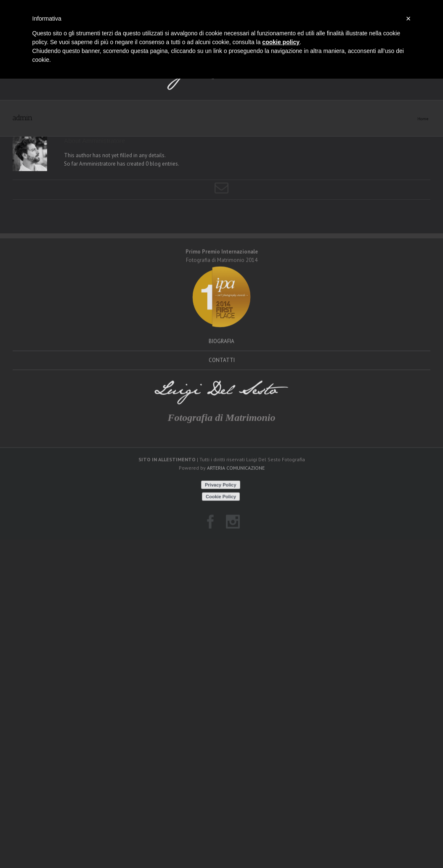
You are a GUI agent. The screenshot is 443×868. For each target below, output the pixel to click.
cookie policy (281, 42)
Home (423, 140)
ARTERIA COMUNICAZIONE (236, 490)
